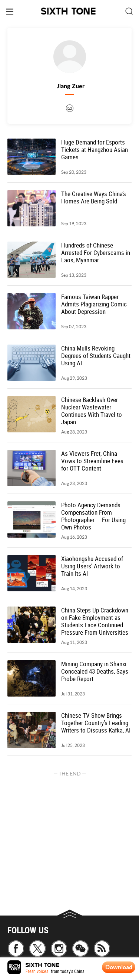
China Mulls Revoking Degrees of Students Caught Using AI (96, 356)
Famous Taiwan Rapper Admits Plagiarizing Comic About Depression (94, 304)
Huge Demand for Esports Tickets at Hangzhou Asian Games (95, 150)
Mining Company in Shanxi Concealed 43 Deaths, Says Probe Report (95, 671)
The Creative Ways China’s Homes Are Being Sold (94, 197)
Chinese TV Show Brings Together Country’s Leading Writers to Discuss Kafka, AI (96, 723)
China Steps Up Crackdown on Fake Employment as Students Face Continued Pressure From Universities (95, 621)
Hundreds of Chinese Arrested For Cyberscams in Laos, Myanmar (96, 253)
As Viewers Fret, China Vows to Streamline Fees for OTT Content (92, 461)
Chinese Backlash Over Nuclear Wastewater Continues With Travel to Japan (92, 411)
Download (119, 967)
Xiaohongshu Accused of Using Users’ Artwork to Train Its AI (92, 566)
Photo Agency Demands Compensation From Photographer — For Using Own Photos (93, 516)
